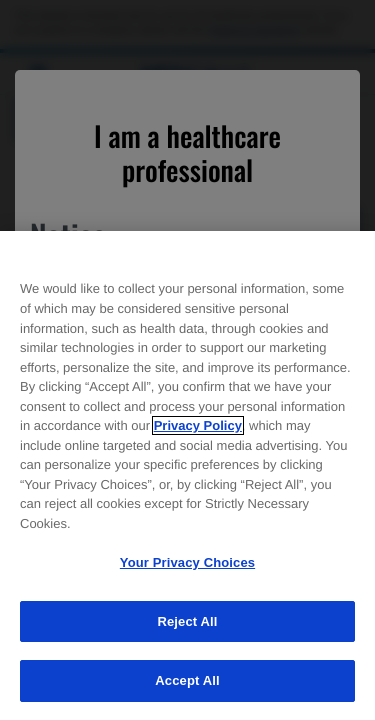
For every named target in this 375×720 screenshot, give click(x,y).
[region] (187, 475)
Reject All (187, 621)
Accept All (187, 680)
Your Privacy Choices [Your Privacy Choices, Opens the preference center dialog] (187, 562)
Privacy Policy (198, 425)
